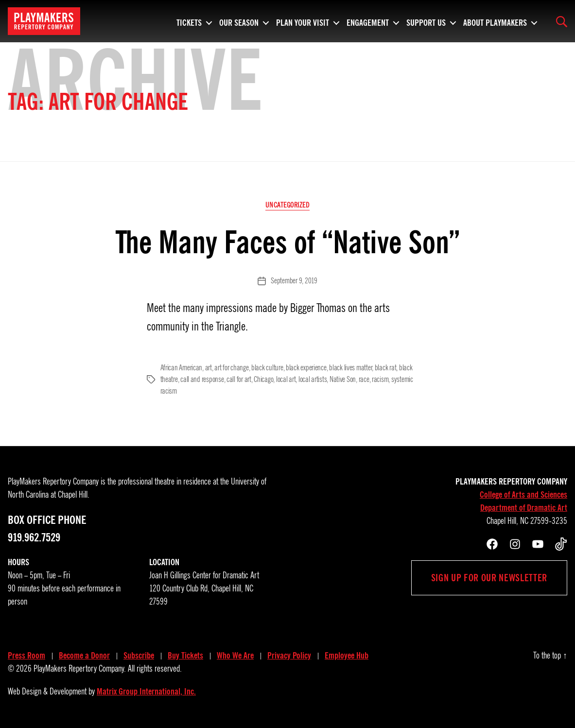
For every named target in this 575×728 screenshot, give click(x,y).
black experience (306, 368)
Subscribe (139, 656)
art (209, 368)
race (364, 380)
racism (380, 380)
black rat (386, 368)
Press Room (26, 656)
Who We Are (235, 656)
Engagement (368, 21)
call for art (239, 380)
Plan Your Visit (303, 21)
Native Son (343, 380)
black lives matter (350, 368)
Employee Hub (347, 656)
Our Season (239, 21)
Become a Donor (84, 656)
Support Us (426, 21)
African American (182, 368)
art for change (231, 368)
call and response (202, 380)
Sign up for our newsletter (489, 578)
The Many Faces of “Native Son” (287, 242)
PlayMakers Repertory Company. (80, 669)
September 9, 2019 (294, 281)
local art (286, 380)
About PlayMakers (495, 21)
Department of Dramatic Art (524, 508)
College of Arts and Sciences (523, 495)
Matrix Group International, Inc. (146, 692)
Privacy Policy (289, 656)
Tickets (189, 21)
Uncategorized (287, 205)
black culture (267, 368)
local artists (313, 380)
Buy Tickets (185, 656)
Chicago (263, 380)
